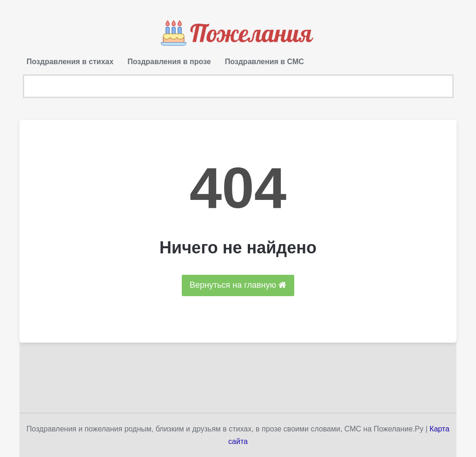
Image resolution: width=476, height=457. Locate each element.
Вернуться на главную (238, 285)
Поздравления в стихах (70, 62)
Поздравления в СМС (264, 62)
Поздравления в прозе (169, 62)
